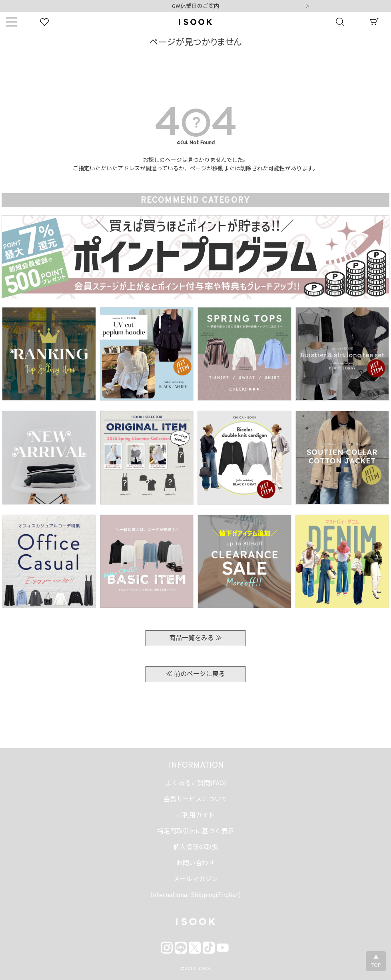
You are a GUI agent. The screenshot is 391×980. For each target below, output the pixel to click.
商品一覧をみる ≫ (195, 639)
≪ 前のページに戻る (195, 675)
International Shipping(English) (196, 896)
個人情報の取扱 (195, 848)
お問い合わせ (195, 864)
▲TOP (376, 962)
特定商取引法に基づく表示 (195, 832)
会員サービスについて (195, 800)
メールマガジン (195, 880)
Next (307, 7)
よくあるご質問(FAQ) (196, 784)
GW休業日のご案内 (196, 7)
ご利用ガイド (195, 816)
